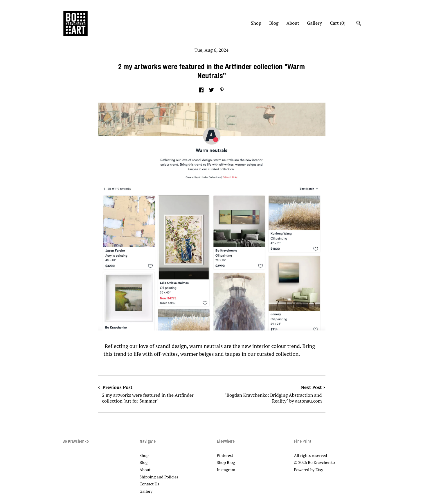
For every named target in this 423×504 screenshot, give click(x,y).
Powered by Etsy (309, 470)
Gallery (315, 23)
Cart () (338, 23)
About (293, 23)
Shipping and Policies (159, 477)
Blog (274, 23)
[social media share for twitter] (212, 90)
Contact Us (150, 484)
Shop (256, 23)
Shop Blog (226, 462)
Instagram (226, 470)
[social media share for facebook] (201, 90)
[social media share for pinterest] (222, 90)
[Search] (359, 24)
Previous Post (155, 394)
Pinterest (225, 455)
